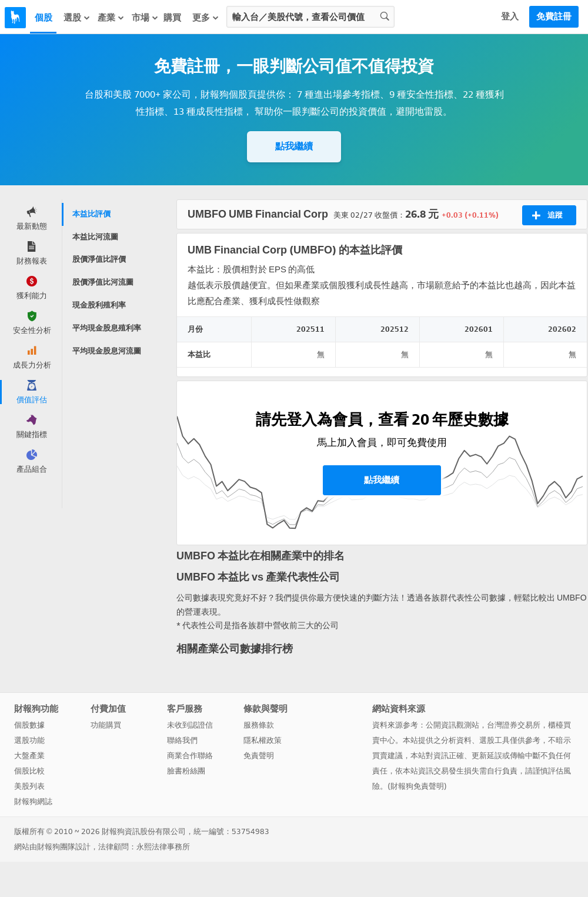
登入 (510, 16)
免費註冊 (554, 16)
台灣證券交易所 (514, 725)
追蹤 (547, 215)
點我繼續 (294, 146)
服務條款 (259, 725)
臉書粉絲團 (186, 771)
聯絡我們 (182, 740)
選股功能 (29, 740)
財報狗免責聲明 (417, 786)
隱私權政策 (263, 740)
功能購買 (106, 725)
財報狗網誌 (33, 801)
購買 (172, 18)
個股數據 (29, 725)
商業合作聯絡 (190, 756)
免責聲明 (259, 756)
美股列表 (29, 786)
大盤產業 (29, 756)
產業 (111, 17)
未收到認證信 (190, 725)
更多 (206, 17)
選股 (77, 17)
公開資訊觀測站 (452, 725)
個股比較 (29, 771)
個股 (44, 18)
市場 (145, 17)
